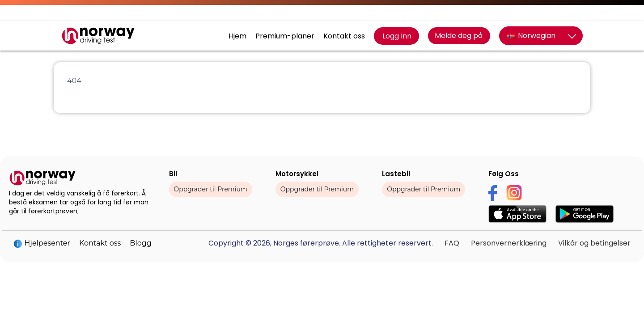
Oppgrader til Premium (211, 189)
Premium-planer (285, 36)
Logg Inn (396, 36)
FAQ (452, 243)
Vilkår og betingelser (594, 243)
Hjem (237, 36)
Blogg (140, 243)
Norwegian (531, 36)
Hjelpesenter (42, 244)
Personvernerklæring (509, 243)
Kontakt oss (344, 36)
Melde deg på (459, 36)
